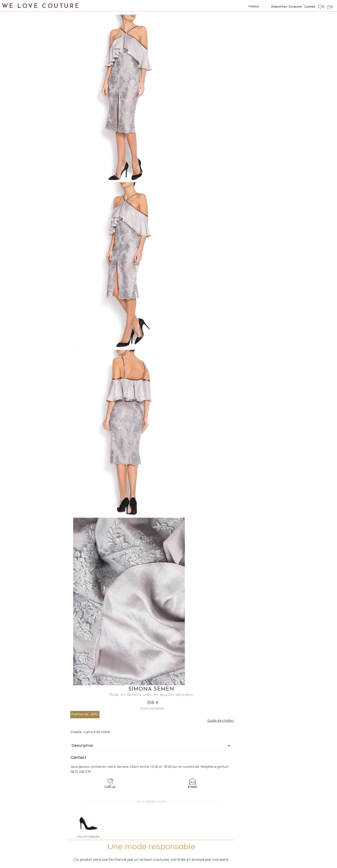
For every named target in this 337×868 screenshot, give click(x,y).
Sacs (11, 192)
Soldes (13, 243)
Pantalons (21, 90)
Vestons (19, 167)
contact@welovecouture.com (292, 768)
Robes (17, 103)
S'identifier (279, 7)
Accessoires (18, 205)
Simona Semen (240, 17)
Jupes (17, 64)
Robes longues (31, 116)
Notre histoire (20, 26)
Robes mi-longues (34, 128)
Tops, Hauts (23, 154)
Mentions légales (289, 809)
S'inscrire (295, 7)
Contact (310, 7)
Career (281, 835)
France (254, 6)
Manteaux (21, 77)
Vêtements (17, 52)
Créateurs (16, 218)
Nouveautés (18, 39)
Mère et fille (18, 231)
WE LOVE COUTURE (41, 6)
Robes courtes (31, 141)
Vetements (77, 10)
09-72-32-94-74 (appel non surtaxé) (201, 768)
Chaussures (18, 179)
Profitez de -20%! (209, 42)
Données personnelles (293, 820)
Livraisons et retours (292, 814)
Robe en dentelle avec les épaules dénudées (165, 10)
